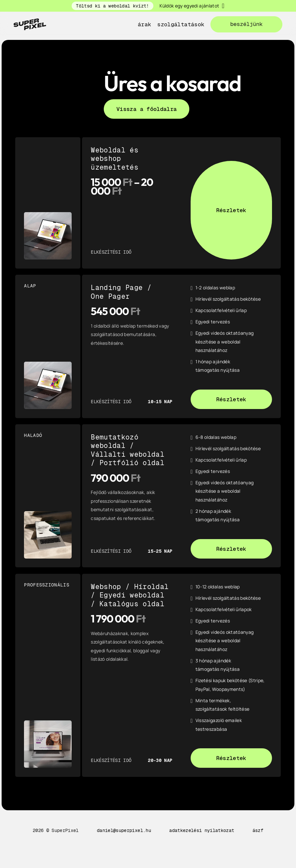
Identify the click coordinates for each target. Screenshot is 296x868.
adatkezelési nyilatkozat (202, 830)
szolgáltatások (181, 24)
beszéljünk (246, 24)
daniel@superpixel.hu (124, 830)
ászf (258, 830)
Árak (144, 24)
